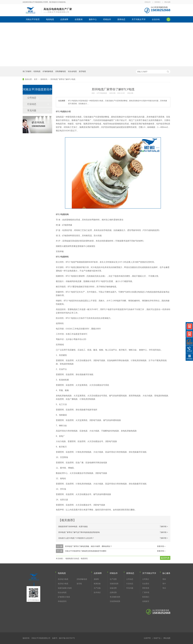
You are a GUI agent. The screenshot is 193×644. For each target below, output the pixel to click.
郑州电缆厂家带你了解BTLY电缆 (63, 79)
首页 (36, 79)
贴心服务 (166, 573)
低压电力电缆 (63, 584)
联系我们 (158, 2)
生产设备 (97, 588)
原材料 (96, 579)
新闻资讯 (44, 79)
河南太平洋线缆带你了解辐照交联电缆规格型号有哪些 (86, 551)
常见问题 (32, 110)
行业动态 (32, 104)
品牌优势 (113, 592)
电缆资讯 (84, 558)
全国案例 (79, 19)
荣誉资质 (146, 588)
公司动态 (130, 579)
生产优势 (113, 579)
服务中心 (93, 19)
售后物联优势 (115, 597)
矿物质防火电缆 (64, 597)
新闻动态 (121, 19)
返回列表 (165, 558)
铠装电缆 (37, 71)
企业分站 (156, 19)
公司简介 (146, 579)
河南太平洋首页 (33, 19)
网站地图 (167, 2)
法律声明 (147, 638)
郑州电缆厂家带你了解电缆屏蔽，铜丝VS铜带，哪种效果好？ (89, 546)
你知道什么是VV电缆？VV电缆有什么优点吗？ (76, 538)
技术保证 (97, 592)
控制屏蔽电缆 (61, 71)
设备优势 (113, 588)
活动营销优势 (115, 601)
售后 (164, 588)
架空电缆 (82, 71)
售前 (164, 579)
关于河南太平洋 (139, 19)
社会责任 (146, 584)
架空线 (79, 584)
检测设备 (97, 584)
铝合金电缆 (72, 71)
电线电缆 (50, 19)
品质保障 (64, 19)
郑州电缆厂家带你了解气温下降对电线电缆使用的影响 (79, 532)
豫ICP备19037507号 (67, 638)
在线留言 (146, 601)
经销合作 (148, 2)
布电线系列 (62, 601)
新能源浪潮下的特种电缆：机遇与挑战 (73, 526)
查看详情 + (161, 546)
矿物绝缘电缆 (48, 71)
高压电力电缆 (63, 579)
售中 (164, 584)
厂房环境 (146, 592)
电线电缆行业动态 (72, 558)
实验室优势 (114, 584)
